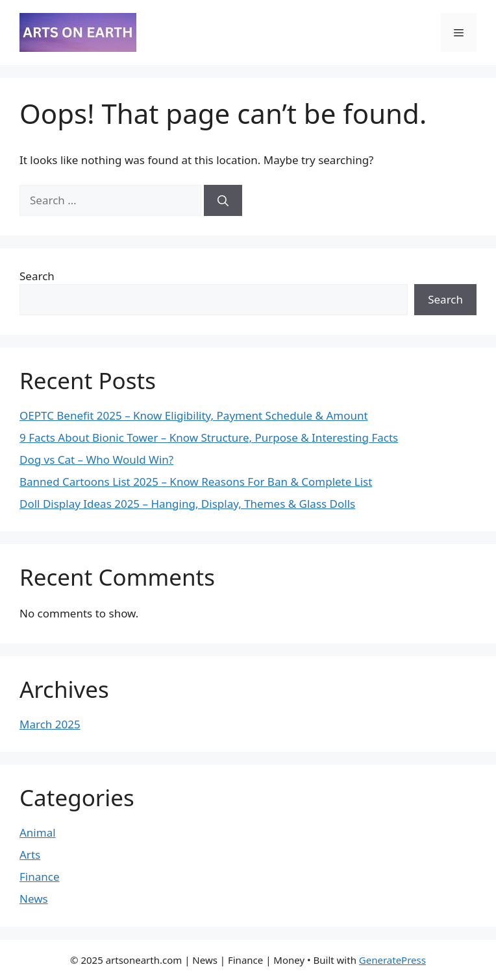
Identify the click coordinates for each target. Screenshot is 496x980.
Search (37, 276)
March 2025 (50, 724)
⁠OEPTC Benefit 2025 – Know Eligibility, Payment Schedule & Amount (194, 415)
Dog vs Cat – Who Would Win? (96, 460)
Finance (40, 877)
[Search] (223, 200)
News (34, 899)
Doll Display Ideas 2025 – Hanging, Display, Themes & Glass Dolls (187, 504)
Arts (30, 855)
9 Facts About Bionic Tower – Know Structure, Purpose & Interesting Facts (209, 437)
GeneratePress (392, 960)
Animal (38, 832)
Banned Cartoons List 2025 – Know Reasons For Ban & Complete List (196, 482)
